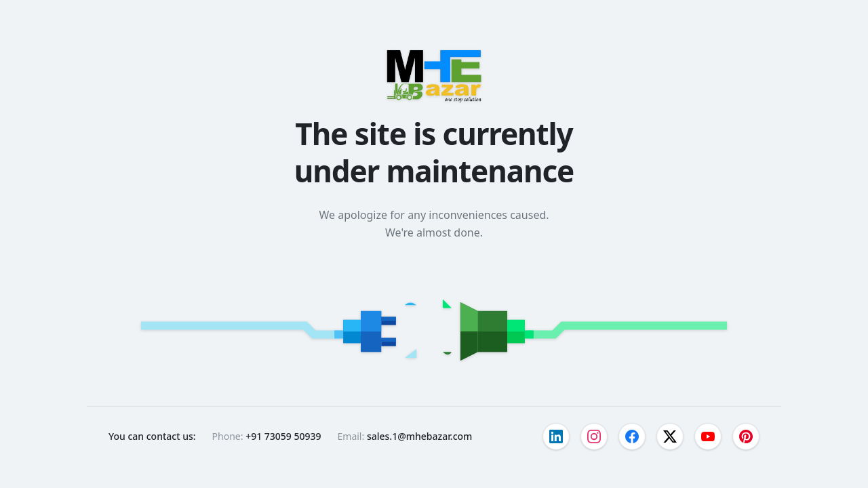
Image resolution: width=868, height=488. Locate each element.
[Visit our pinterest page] (746, 436)
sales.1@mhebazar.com (419, 436)
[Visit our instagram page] (594, 436)
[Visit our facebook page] (632, 436)
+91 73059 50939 (283, 436)
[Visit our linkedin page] (556, 436)
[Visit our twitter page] (670, 436)
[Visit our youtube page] (708, 436)
